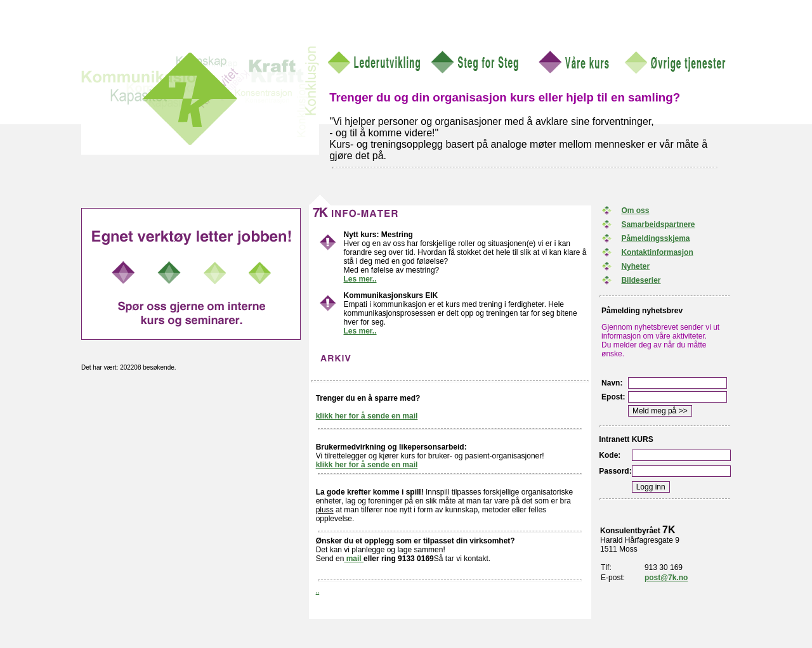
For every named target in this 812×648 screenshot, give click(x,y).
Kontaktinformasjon (657, 252)
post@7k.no (666, 578)
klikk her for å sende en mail (367, 416)
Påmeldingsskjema (655, 238)
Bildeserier (641, 280)
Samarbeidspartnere (658, 224)
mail (354, 559)
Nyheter (635, 266)
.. (318, 591)
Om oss (635, 211)
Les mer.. (360, 279)
